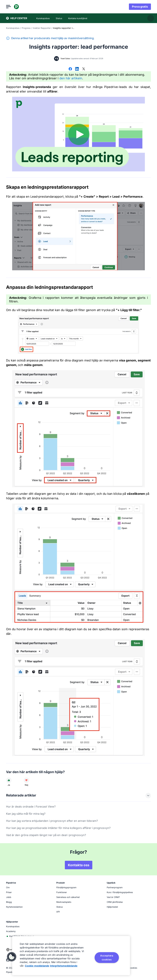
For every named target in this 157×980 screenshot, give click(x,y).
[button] (12, 957)
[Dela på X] (84, 69)
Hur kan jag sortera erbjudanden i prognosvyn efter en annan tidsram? (52, 821)
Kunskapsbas (13, 28)
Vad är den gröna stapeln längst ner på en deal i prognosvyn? (46, 835)
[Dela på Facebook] (70, 69)
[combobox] (9, 951)
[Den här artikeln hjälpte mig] (9, 780)
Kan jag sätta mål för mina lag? (26, 814)
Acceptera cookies (107, 958)
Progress (26, 28)
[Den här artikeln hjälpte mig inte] (26, 780)
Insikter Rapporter (42, 28)
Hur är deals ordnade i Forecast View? (31, 807)
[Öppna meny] (9, 7)
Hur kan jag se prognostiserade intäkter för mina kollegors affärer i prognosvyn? (58, 828)
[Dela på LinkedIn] (77, 69)
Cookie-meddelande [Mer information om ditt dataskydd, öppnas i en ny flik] (37, 966)
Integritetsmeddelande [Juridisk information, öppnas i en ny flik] (64, 966)
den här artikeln (71, 78)
